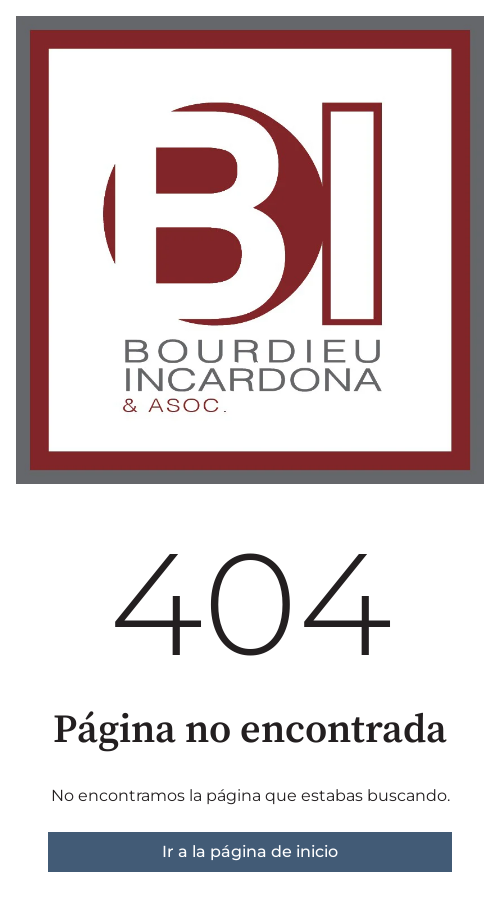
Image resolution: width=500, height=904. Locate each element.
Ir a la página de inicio (250, 851)
